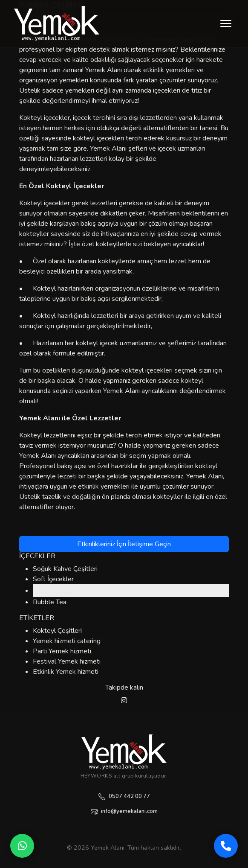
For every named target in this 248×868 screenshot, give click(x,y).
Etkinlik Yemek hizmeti (66, 672)
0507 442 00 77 (124, 796)
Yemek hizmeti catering (67, 641)
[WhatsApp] (22, 846)
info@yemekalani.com (124, 811)
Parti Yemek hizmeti (62, 651)
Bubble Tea (50, 602)
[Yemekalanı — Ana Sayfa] (124, 752)
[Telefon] (226, 846)
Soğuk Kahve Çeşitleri (65, 569)
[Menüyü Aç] (226, 23)
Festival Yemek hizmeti (67, 661)
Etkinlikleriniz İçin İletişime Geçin (124, 544)
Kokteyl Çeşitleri (59, 591)
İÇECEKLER (37, 556)
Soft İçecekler (53, 579)
